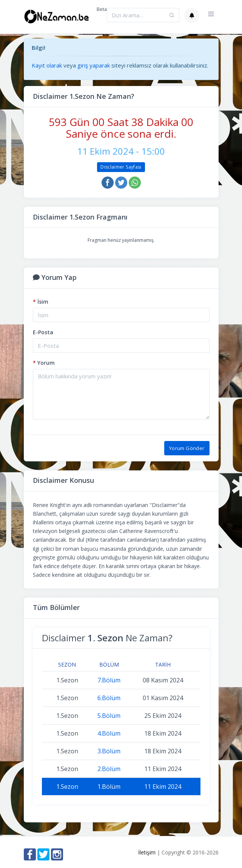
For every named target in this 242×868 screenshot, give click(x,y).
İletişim (147, 852)
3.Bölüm (109, 751)
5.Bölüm (109, 716)
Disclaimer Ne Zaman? (107, 638)
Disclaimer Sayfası (121, 167)
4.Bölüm (109, 733)
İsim (41, 302)
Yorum (44, 363)
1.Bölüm (109, 787)
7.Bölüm (109, 680)
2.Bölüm (109, 769)
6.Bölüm (109, 698)
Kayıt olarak (47, 65)
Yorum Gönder (187, 448)
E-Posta (43, 332)
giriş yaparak (94, 65)
